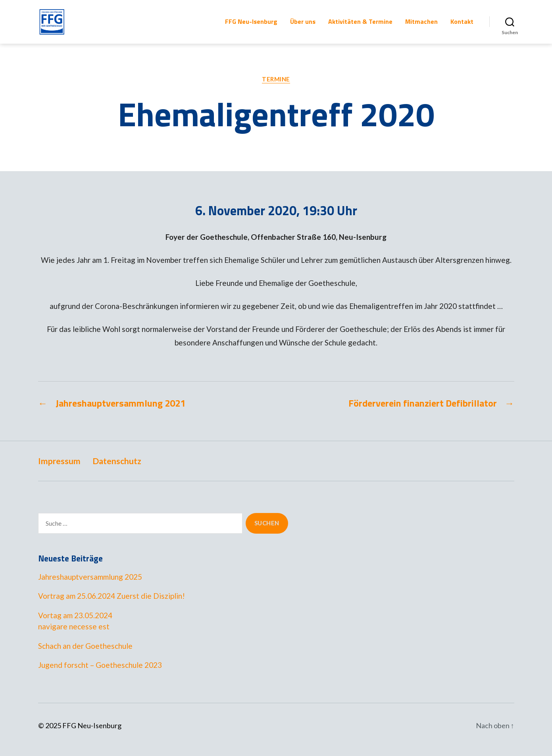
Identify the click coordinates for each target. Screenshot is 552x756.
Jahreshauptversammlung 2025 (90, 585)
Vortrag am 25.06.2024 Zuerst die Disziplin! (112, 604)
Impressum (59, 469)
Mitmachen (421, 26)
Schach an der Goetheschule (85, 654)
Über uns (303, 26)
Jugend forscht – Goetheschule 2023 (100, 673)
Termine (276, 87)
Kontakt (462, 26)
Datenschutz (117, 469)
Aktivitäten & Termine (360, 26)
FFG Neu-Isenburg (251, 26)
